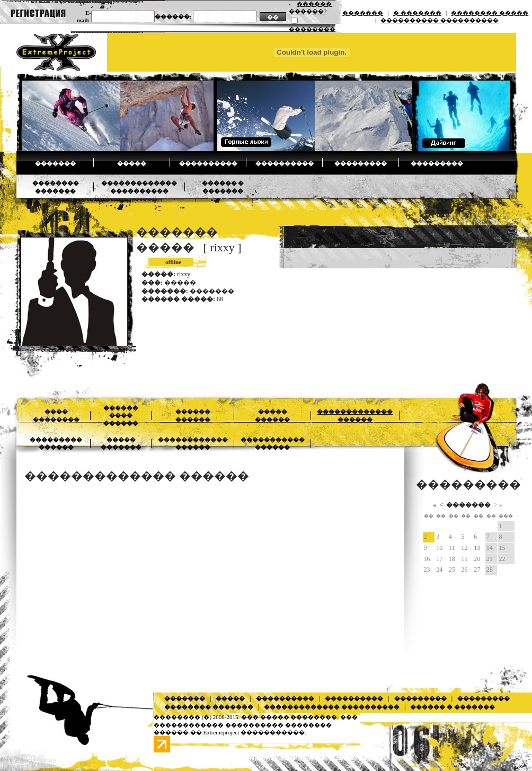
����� (132, 163)
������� (363, 13)
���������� (208, 163)
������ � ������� (453, 707)
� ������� (417, 13)
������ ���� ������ (121, 415)
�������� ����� (490, 13)
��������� (361, 163)
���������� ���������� (440, 20)
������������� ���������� (332, 707)
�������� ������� (209, 707)
